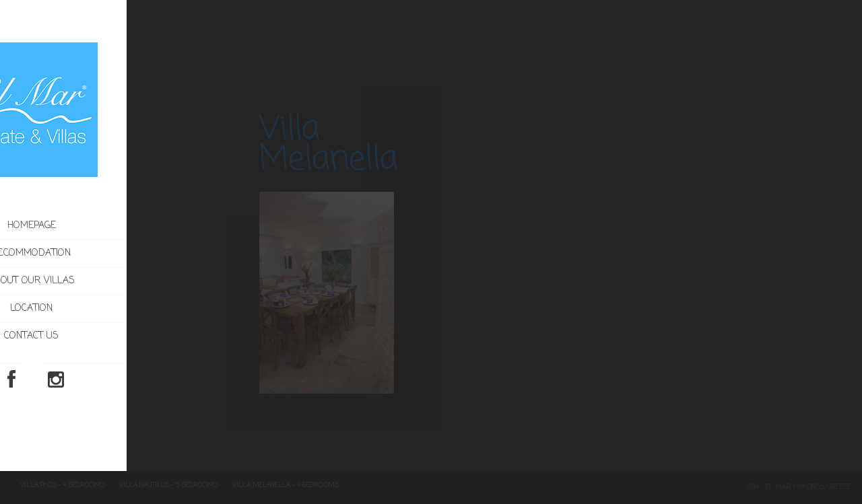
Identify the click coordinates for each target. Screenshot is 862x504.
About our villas (96, 281)
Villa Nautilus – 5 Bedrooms (169, 485)
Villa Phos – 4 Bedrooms (63, 485)
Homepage (96, 226)
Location (95, 309)
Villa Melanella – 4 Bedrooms (286, 485)
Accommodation (123, 254)
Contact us (95, 336)
